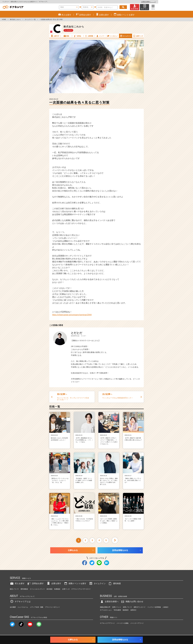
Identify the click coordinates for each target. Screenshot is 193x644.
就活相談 (49, 589)
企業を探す (54, 583)
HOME (4, 19)
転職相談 (57, 589)
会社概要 (13, 607)
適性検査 (114, 583)
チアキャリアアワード (107, 623)
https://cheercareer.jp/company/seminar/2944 (72, 315)
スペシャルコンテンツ (37, 589)
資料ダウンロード (140, 607)
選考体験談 (24, 589)
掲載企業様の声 (105, 607)
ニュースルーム (23, 607)
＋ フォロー (68, 30)
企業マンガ (138, 36)
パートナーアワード (137, 623)
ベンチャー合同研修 (154, 607)
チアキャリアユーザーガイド (81, 589)
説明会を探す (35, 583)
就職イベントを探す (75, 583)
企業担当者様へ (183, 2)
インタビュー (112, 36)
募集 (66, 36)
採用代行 (133, 610)
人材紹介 (166, 607)
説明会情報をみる (120, 550)
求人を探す (17, 583)
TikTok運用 (117, 610)
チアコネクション (106, 610)
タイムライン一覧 (30, 19)
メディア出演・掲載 (37, 607)
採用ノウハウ (127, 607)
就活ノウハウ (14, 589)
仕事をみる (73, 550)
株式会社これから (15, 19)
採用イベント (117, 607)
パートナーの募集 (123, 623)
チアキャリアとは (20, 602)
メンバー (100, 36)
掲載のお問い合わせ (132, 602)
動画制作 (126, 610)
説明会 (77, 36)
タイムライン (125, 36)
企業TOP (55, 36)
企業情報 (89, 36)
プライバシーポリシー (52, 607)
